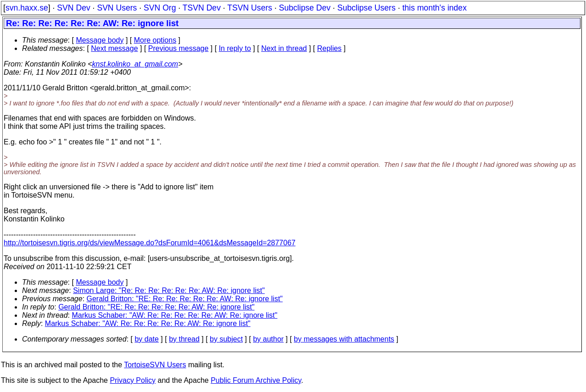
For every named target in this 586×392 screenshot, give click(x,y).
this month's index (435, 8)
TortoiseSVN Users (155, 365)
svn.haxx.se (27, 8)
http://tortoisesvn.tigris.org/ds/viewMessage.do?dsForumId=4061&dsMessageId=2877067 (150, 243)
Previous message (179, 48)
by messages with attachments (344, 339)
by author (268, 339)
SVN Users (117, 8)
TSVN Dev (202, 8)
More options (155, 40)
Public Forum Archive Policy (256, 380)
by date (146, 339)
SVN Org (160, 8)
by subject (226, 339)
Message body (100, 40)
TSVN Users (250, 8)
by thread (184, 339)
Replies (329, 48)
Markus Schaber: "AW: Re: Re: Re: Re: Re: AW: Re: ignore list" (175, 315)
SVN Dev (73, 8)
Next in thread (284, 48)
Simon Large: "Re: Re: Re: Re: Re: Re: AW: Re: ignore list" (169, 290)
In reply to (235, 48)
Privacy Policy (133, 380)
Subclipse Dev (305, 8)
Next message (114, 48)
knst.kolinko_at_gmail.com (135, 64)
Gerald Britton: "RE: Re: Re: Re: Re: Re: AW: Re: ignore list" (185, 299)
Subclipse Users (366, 8)
